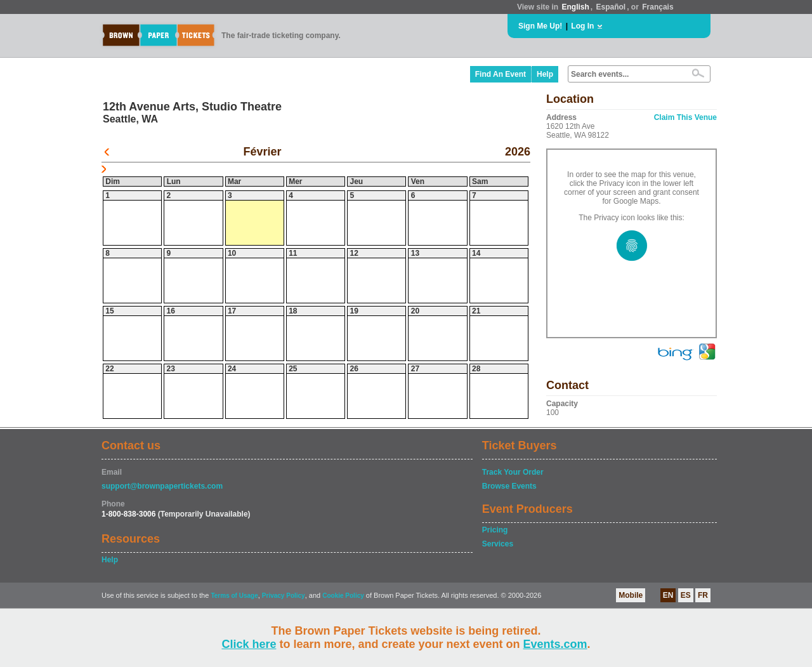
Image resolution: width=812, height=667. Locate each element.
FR (703, 595)
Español (611, 7)
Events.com (555, 644)
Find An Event (501, 74)
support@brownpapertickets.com (162, 486)
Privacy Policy (284, 596)
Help (545, 74)
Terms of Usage (234, 596)
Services (498, 544)
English (575, 7)
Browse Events (509, 486)
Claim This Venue (685, 117)
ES (686, 595)
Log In (582, 26)
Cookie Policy (343, 596)
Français (658, 7)
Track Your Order (513, 472)
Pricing (495, 530)
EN (668, 595)
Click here (249, 644)
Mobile (631, 595)
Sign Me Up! (540, 26)
